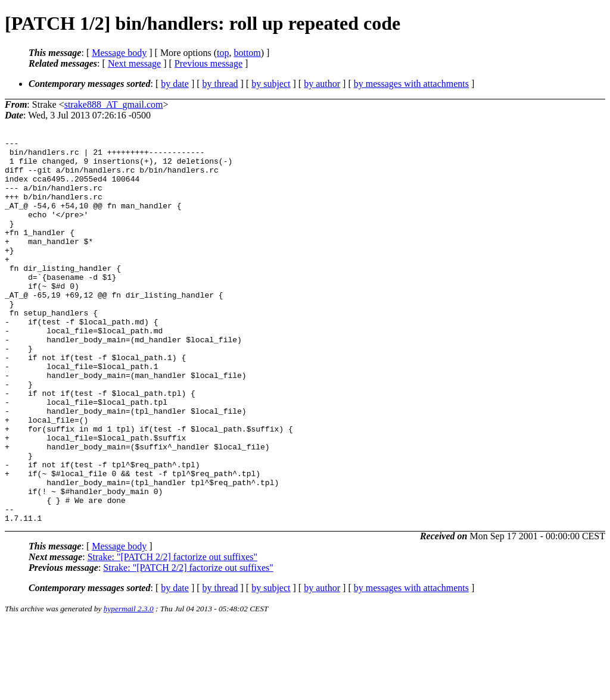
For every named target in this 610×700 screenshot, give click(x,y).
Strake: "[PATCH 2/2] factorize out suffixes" (172, 634)
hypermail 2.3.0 (129, 685)
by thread (220, 84)
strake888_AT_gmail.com (114, 104)
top (223, 53)
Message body (119, 53)
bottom (247, 53)
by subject (271, 84)
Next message (134, 63)
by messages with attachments (411, 84)
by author (322, 84)
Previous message (208, 63)
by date (175, 84)
